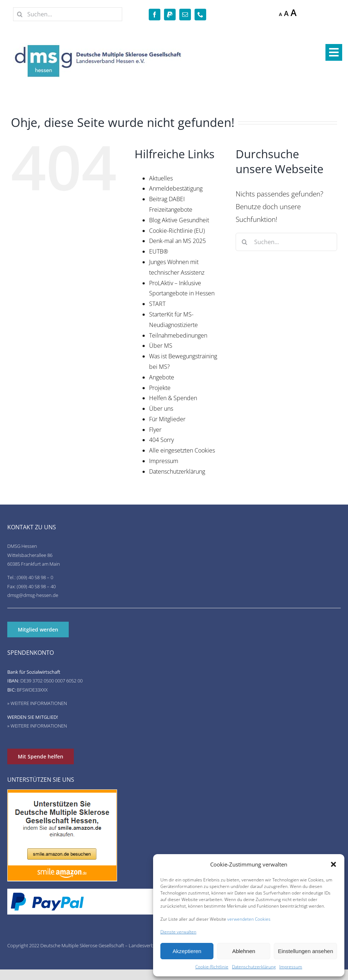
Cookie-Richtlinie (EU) (177, 231)
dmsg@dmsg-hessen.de (33, 595)
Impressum (291, 967)
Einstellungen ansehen (305, 951)
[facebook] (155, 15)
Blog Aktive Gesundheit (179, 220)
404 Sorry (161, 440)
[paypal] (170, 15)
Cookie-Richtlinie (212, 967)
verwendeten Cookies (249, 919)
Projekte (160, 388)
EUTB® (159, 251)
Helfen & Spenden (173, 398)
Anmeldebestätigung (176, 188)
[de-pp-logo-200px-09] (47, 896)
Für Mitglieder (167, 419)
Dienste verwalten (178, 932)
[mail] (185, 15)
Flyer (155, 430)
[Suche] (20, 14)
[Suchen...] (68, 14)
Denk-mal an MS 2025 (177, 241)
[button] (333, 864)
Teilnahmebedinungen (178, 335)
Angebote (162, 377)
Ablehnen (243, 951)
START (157, 304)
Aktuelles (161, 178)
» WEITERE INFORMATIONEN (37, 703)
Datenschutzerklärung (254, 967)
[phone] (200, 15)
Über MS (161, 346)
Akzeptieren (187, 951)
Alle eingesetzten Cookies (182, 450)
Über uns (161, 409)
